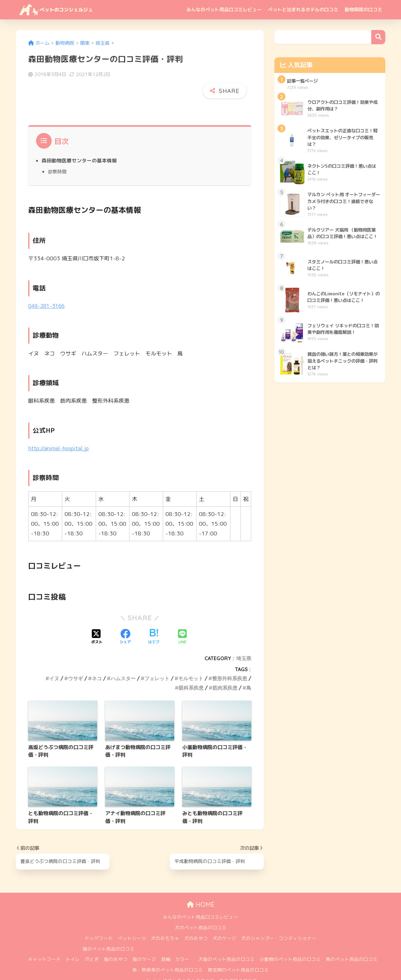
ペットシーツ (132, 919)
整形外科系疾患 (230, 659)
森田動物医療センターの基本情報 (79, 141)
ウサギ (76, 659)
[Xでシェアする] (97, 617)
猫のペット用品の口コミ (109, 929)
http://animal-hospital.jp (60, 428)
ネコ (97, 659)
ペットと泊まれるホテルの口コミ (303, 10)
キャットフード (44, 940)
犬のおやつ (196, 919)
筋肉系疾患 (225, 668)
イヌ (54, 659)
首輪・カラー (175, 940)
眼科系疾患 (191, 668)
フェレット (157, 659)
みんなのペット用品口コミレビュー (224, 10)
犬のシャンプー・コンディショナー (279, 919)
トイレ (73, 940)
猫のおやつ (116, 940)
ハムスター (123, 659)
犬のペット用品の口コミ (201, 908)
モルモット (191, 659)
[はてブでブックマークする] (154, 617)
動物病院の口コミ (363, 10)
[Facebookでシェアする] (125, 617)
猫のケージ (144, 940)
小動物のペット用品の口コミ (290, 940)
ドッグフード (99, 919)
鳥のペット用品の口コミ (352, 940)
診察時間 (57, 152)
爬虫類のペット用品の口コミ (238, 950)
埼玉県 (244, 638)
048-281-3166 (48, 286)
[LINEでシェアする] (182, 617)
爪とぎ (92, 940)
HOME (201, 885)
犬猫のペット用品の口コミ (227, 940)
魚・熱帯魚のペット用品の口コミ (167, 950)
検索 (378, 37)
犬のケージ (224, 919)
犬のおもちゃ (165, 919)
